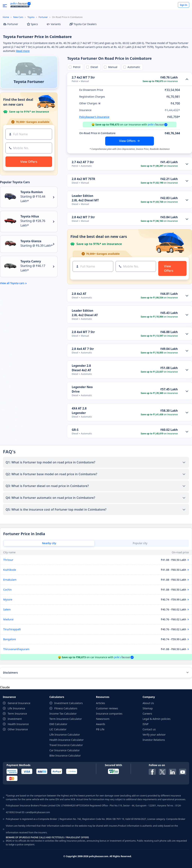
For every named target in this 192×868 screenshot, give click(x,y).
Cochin (7, 590)
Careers (147, 714)
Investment (15, 719)
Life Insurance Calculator (65, 735)
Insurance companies (109, 714)
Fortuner (43, 17)
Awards (101, 724)
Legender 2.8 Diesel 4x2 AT (81, 368)
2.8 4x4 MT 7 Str (83, 332)
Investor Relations (154, 740)
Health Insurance (18, 724)
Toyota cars (17, 283)
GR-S (75, 430)
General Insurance (19, 703)
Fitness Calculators (66, 708)
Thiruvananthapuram (16, 649)
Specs (32, 24)
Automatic (133, 67)
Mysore (8, 599)
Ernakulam (10, 580)
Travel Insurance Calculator (66, 745)
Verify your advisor (154, 735)
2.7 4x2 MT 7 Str (83, 77)
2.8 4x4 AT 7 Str (83, 349)
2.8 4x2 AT (79, 294)
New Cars (18, 17)
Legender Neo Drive (82, 389)
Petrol (76, 67)
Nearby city (49, 543)
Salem (7, 609)
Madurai (8, 619)
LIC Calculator (58, 729)
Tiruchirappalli (12, 629)
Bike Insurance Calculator (65, 756)
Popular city (140, 543)
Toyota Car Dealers (83, 24)
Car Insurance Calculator (65, 750)
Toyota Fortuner (29, 82)
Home (6, 17)
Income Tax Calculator (63, 714)
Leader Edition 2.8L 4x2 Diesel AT (85, 313)
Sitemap (148, 708)
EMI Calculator (58, 724)
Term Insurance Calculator (66, 719)
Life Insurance (16, 708)
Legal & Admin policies (157, 719)
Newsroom (103, 719)
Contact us (149, 729)
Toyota (31, 17)
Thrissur (8, 560)
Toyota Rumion (32, 192)
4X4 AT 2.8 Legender (79, 411)
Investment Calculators (69, 703)
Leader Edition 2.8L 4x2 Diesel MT (85, 198)
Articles (100, 703)
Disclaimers (10, 673)
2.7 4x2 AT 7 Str (83, 162)
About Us (148, 703)
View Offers (127, 141)
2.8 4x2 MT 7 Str (83, 217)
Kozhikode (10, 570)
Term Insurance (17, 714)
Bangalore (10, 639)
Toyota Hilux (30, 216)
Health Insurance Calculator (67, 740)
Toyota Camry (31, 261)
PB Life (100, 729)
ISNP (146, 724)
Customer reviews (107, 708)
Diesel (93, 67)
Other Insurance (18, 729)
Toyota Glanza (31, 241)
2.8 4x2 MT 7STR (83, 179)
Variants (54, 24)
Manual (112, 67)
